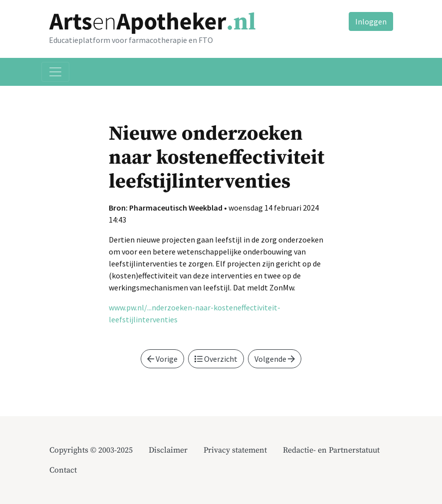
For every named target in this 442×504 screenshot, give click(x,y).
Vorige (162, 359)
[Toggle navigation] (55, 72)
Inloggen (371, 21)
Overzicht (216, 359)
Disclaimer (168, 450)
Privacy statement (235, 450)
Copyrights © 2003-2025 (91, 450)
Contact (63, 470)
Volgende (275, 359)
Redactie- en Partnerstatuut (331, 450)
